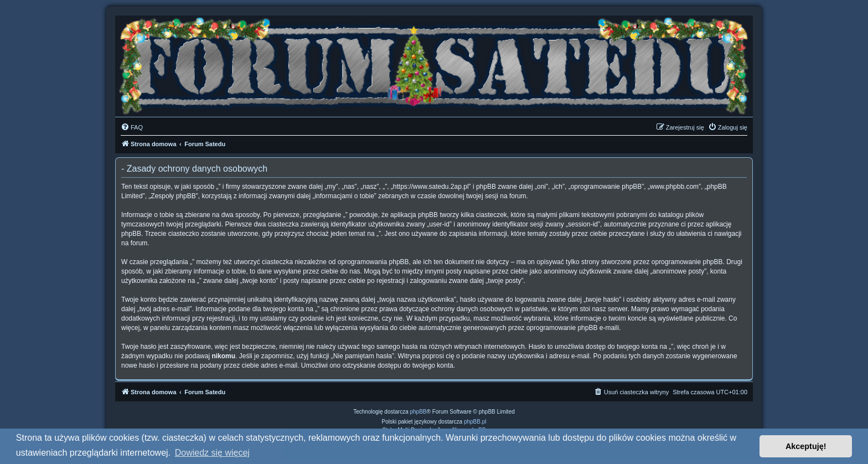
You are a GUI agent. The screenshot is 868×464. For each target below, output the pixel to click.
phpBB (418, 412)
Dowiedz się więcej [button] (212, 453)
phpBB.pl (475, 422)
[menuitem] (132, 127)
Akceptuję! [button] (806, 446)
